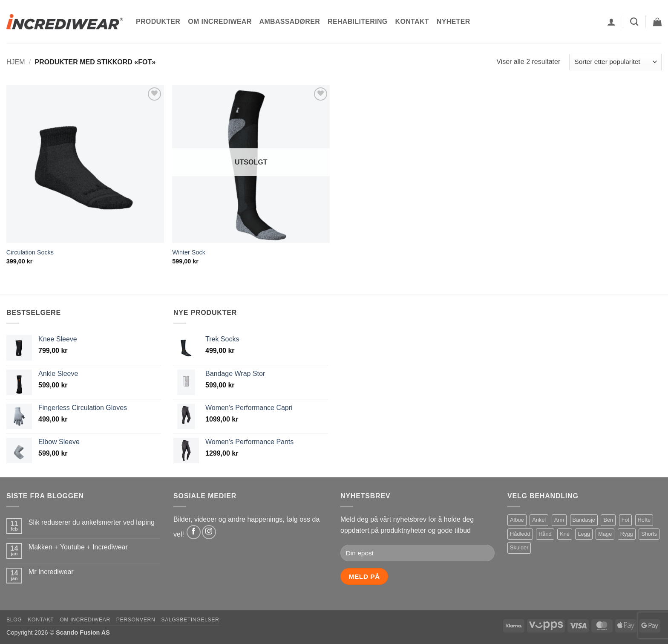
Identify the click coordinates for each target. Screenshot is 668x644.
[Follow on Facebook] (194, 532)
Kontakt (412, 22)
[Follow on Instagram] (209, 532)
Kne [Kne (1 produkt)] (565, 534)
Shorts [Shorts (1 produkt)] (649, 534)
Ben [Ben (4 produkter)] (608, 520)
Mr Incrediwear (51, 572)
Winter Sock (189, 252)
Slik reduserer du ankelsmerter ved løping (92, 522)
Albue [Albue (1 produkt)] (517, 520)
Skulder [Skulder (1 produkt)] (519, 547)
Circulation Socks (30, 252)
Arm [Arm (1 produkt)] (559, 520)
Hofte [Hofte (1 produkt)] (644, 520)
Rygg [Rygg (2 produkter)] (627, 534)
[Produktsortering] (615, 62)
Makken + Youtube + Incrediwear (78, 547)
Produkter (158, 22)
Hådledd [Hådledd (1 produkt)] (520, 534)
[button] (611, 22)
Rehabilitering (357, 22)
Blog (14, 620)
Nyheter (453, 22)
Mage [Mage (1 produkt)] (605, 534)
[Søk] (634, 22)
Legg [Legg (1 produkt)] (584, 534)
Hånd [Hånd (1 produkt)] (545, 534)
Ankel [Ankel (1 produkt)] (539, 520)
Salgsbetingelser (190, 620)
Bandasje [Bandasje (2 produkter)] (584, 520)
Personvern (136, 620)
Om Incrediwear (220, 22)
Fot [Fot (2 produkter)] (626, 520)
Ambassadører (290, 22)
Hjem (16, 62)
